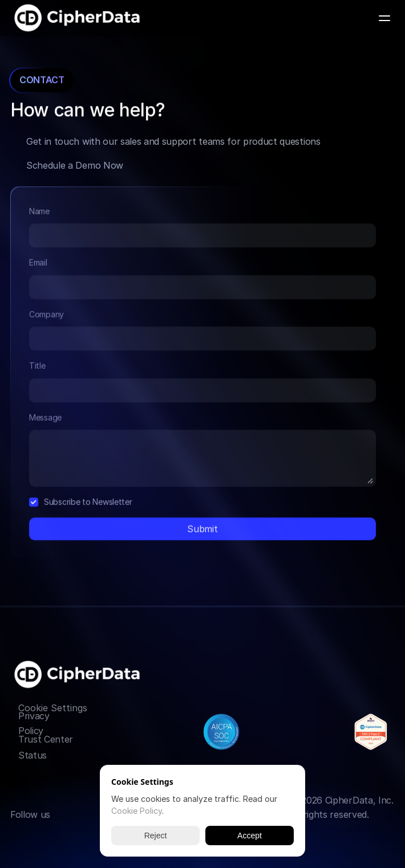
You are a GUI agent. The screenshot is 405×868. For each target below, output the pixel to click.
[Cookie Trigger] (53, 708)
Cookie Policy (137, 811)
